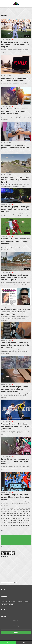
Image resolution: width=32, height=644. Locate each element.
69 (17, 513)
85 (13, 515)
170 (17, 526)
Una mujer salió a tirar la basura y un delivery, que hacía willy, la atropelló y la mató (16, 180)
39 (29, 510)
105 (17, 517)
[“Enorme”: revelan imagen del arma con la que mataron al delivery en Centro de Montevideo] (16, 369)
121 (24, 519)
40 (2, 512)
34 (22, 510)
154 (11, 524)
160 (24, 524)
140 (9, 522)
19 (28, 508)
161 (26, 524)
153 (9, 524)
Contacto (4, 617)
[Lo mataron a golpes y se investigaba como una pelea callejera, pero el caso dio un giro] (16, 196)
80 (5, 515)
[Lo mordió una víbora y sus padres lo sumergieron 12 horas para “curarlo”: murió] (16, 446)
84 (11, 515)
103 (13, 517)
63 (8, 513)
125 (4, 521)
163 (2, 526)
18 (27, 508)
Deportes (27, 602)
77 (29, 513)
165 (6, 526)
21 (2, 510)
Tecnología (20, 602)
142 (13, 522)
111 (2, 519)
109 (26, 517)
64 (10, 513)
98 (3, 517)
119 (19, 519)
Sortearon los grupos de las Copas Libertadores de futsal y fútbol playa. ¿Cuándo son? (15, 426)
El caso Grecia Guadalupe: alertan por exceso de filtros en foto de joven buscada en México (16, 312)
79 (3, 515)
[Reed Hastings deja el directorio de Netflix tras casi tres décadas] (16, 64)
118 (17, 519)
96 (29, 515)
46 (11, 512)
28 (13, 510)
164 (4, 526)
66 (13, 513)
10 (15, 508)
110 (28, 517)
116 (13, 519)
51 (19, 512)
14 (21, 508)
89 (19, 515)
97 (2, 517)
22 (3, 510)
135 (26, 521)
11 (16, 508)
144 (17, 522)
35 (23, 510)
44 (8, 512)
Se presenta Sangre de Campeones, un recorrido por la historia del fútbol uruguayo (15, 497)
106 (20, 517)
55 (25, 512)
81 (7, 515)
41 (3, 512)
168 (13, 526)
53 (22, 512)
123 (28, 519)
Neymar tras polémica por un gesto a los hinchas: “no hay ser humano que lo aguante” (15, 44)
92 (23, 515)
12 (18, 508)
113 (6, 519)
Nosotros (4, 609)
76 (28, 513)
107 (22, 517)
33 (20, 510)
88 (17, 515)
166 (9, 526)
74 (25, 513)
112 (4, 519)
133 (22, 521)
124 (2, 521)
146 (22, 522)
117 (15, 519)
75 (26, 513)
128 (11, 521)
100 (7, 517)
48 (14, 512)
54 (23, 512)
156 (15, 524)
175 (28, 526)
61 (5, 513)
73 (23, 513)
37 (26, 510)
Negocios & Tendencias (8, 605)
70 (19, 513)
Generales (4, 602)
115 (11, 519)
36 (25, 510)
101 (9, 517)
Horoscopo (16, 582)
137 (2, 522)
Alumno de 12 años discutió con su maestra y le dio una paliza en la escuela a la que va (15, 277)
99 (5, 517)
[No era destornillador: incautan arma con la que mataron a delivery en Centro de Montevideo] (16, 96)
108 (24, 517)
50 (17, 512)
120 (22, 519)
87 (16, 515)
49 (16, 512)
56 (26, 512)
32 (19, 510)
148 (26, 522)
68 (16, 513)
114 (9, 519)
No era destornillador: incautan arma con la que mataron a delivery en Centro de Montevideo (15, 111)
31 (17, 510)
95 (28, 515)
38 (28, 510)
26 (10, 510)
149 (28, 522)
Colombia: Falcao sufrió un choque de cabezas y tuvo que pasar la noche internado (16, 241)
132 (19, 521)
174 (26, 526)
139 (6, 522)
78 (2, 515)
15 (22, 508)
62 (7, 513)
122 (26, 519)
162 (28, 524)
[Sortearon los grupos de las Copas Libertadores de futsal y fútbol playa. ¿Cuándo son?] (16, 410)
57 (28, 512)
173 (24, 526)
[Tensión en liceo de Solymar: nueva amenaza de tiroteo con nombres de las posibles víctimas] (16, 330)
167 (11, 526)
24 (7, 510)
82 (8, 515)
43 (7, 512)
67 (14, 513)
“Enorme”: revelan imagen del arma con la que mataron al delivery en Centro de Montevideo (15, 389)
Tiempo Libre (12, 602)
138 (4, 522)
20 (30, 508)
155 (13, 524)
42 (5, 512)
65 (11, 513)
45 (10, 512)
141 (11, 522)
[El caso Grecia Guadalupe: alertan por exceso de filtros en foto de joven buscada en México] (16, 297)
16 (24, 508)
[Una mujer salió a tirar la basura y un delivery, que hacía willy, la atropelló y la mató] (16, 164)
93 (25, 515)
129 (13, 521)
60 (3, 513)
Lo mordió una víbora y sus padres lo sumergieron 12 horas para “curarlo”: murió (15, 461)
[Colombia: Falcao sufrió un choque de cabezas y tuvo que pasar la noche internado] (16, 226)
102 (11, 517)
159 (22, 524)
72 (22, 513)
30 (16, 510)
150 (2, 524)
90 (20, 515)
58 (29, 512)
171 (19, 526)
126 (6, 521)
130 (15, 521)
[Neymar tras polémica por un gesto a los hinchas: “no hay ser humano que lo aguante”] (16, 29)
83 (10, 515)
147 (24, 522)
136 (28, 521)
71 (20, 513)
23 (5, 510)
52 (20, 512)
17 (25, 508)
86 (14, 515)
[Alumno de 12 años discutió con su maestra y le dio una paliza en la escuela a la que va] (16, 261)
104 (15, 517)
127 (9, 521)
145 (19, 522)
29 (14, 510)
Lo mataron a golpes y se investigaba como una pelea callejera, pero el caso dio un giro (16, 209)
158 (19, 524)
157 (17, 524)
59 (2, 513)
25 (8, 510)
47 (13, 512)
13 (19, 508)
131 (17, 521)
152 (6, 524)
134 (24, 521)
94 (26, 515)
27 (11, 510)
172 (22, 526)
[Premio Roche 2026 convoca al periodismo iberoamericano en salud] (16, 131)
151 (4, 524)
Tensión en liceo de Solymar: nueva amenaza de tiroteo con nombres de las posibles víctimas (15, 345)
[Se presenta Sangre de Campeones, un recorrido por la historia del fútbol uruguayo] (16, 481)
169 (15, 526)
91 (22, 515)
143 (15, 522)
